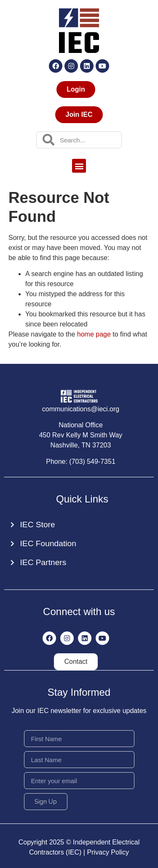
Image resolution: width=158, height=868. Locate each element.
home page (94, 334)
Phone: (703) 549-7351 (81, 462)
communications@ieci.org (81, 409)
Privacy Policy (108, 852)
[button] (79, 166)
